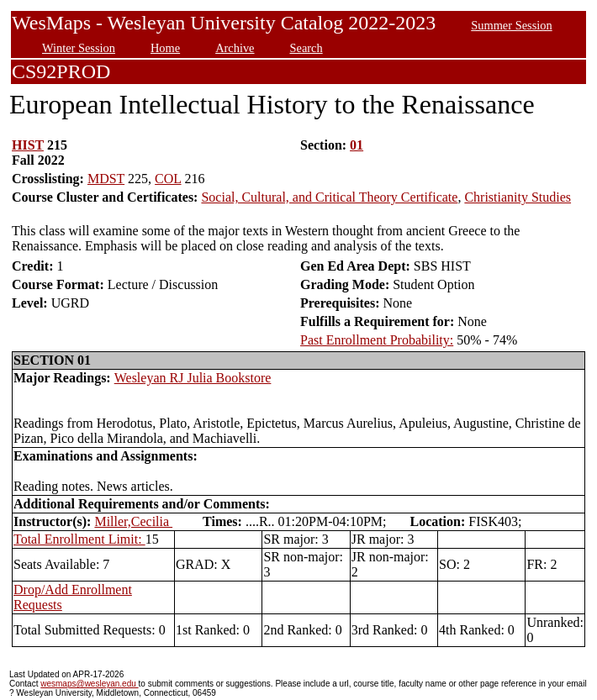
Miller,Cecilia (133, 521)
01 (357, 145)
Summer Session (511, 25)
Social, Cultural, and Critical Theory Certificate (329, 197)
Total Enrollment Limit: (79, 539)
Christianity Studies (518, 197)
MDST (106, 179)
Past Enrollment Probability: (377, 340)
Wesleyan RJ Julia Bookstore (193, 378)
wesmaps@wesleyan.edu (89, 684)
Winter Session (79, 48)
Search (306, 48)
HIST (28, 145)
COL (168, 179)
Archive (235, 48)
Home (165, 48)
